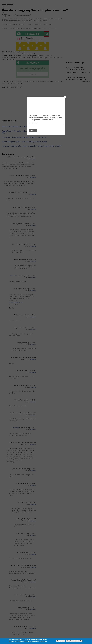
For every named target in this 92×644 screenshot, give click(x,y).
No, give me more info (74, 641)
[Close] (65, 97)
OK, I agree (61, 641)
